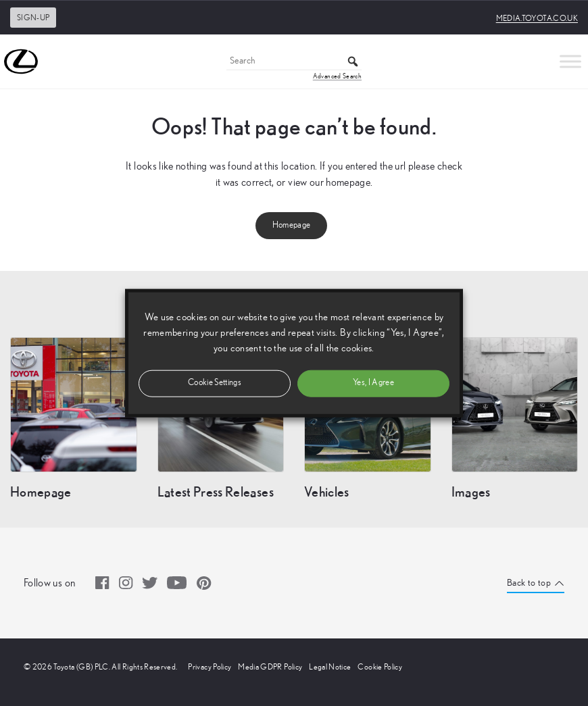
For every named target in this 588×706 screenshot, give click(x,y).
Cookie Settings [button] (215, 383)
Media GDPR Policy (270, 667)
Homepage (292, 225)
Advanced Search (337, 76)
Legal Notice (330, 667)
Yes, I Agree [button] (373, 383)
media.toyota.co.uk (537, 18)
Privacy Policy (210, 667)
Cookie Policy (380, 667)
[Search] (294, 62)
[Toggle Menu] (570, 61)
